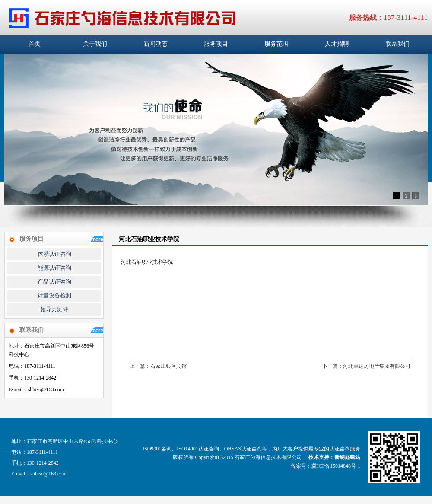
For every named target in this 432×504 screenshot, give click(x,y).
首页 (35, 44)
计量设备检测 (54, 295)
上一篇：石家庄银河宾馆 (158, 366)
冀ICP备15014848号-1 (336, 466)
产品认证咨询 (54, 282)
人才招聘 (337, 44)
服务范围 (276, 44)
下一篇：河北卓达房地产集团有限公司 (366, 366)
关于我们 (95, 44)
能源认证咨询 (54, 268)
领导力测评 (54, 309)
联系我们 (397, 44)
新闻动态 (156, 44)
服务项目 (216, 44)
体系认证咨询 (54, 254)
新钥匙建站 (347, 457)
